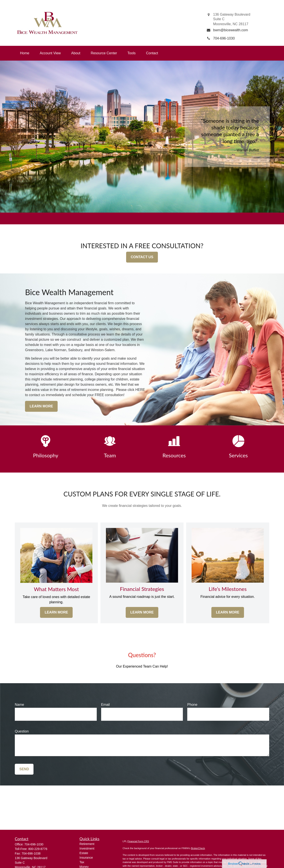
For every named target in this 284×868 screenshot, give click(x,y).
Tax (82, 862)
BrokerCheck (198, 848)
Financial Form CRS (138, 841)
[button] (25, 53)
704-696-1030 (34, 844)
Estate (84, 853)
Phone (192, 705)
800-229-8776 (38, 849)
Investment (87, 848)
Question (22, 731)
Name (19, 705)
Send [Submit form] (24, 769)
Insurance (86, 858)
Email (105, 705)
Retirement (87, 844)
